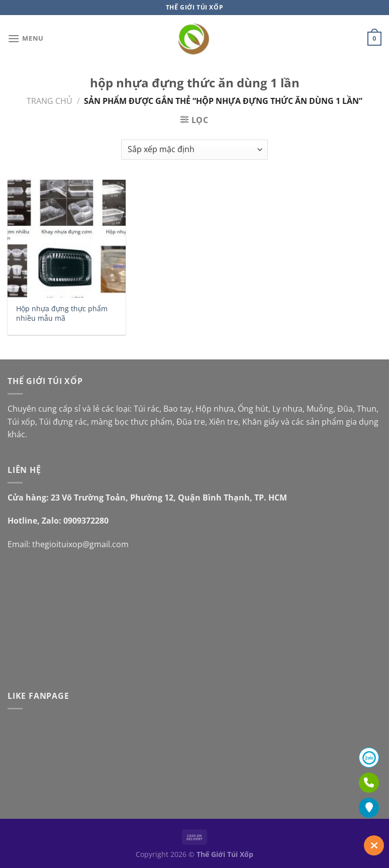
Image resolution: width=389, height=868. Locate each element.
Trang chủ (50, 101)
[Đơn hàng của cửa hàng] (194, 150)
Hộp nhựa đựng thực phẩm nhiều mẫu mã (62, 314)
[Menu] (26, 38)
